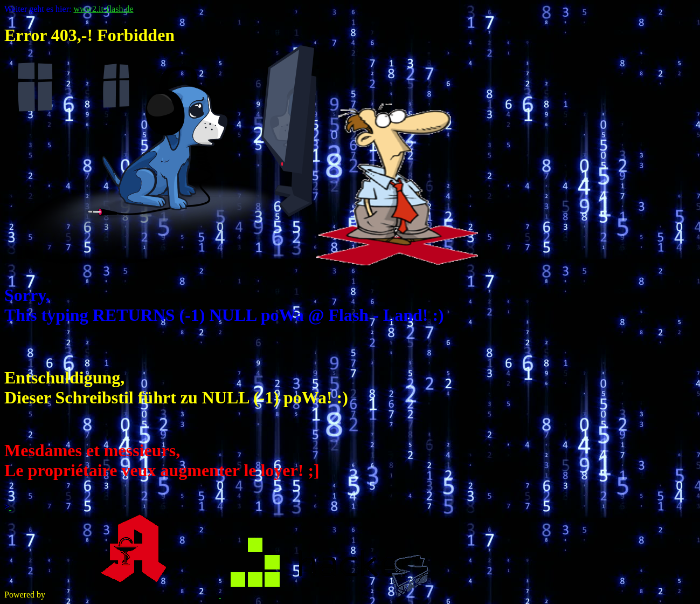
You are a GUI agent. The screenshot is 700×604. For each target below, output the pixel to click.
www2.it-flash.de (103, 9)
